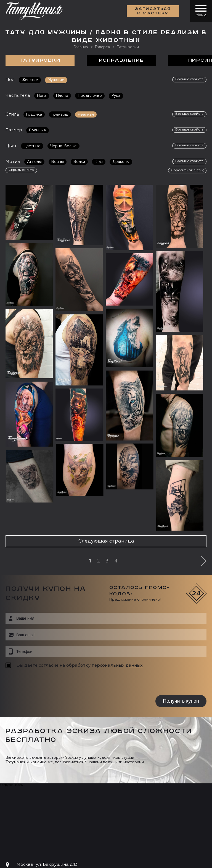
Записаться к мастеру (153, 11)
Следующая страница (106, 541)
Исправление (121, 60)
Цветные (32, 145)
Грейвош (60, 114)
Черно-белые (63, 145)
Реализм (86, 114)
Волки (79, 161)
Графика (34, 114)
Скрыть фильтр (21, 170)
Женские (30, 80)
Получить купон (181, 701)
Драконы (121, 161)
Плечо (62, 95)
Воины (58, 161)
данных (134, 665)
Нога (42, 95)
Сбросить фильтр (186, 170)
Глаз (99, 161)
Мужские (56, 80)
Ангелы (34, 161)
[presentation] (41, 682)
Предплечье (90, 95)
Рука (116, 95)
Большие (38, 130)
